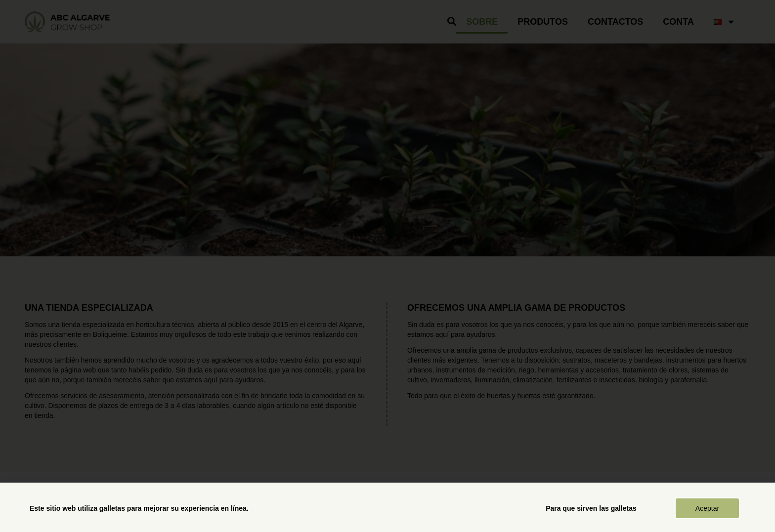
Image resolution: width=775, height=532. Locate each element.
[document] (387, 266)
